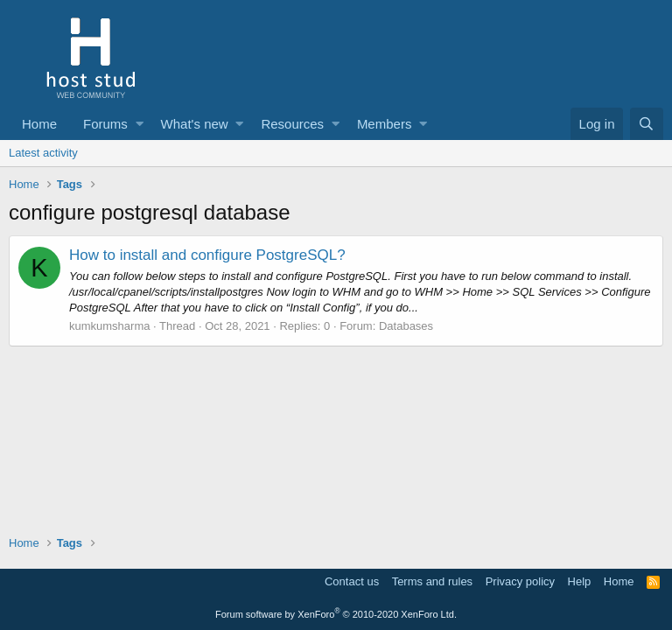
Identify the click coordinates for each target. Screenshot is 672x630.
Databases (406, 326)
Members (385, 124)
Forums (105, 124)
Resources (292, 124)
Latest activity (43, 153)
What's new (195, 124)
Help (580, 581)
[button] (140, 124)
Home (39, 124)
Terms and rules (432, 581)
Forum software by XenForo (336, 614)
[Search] (647, 124)
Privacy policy (520, 581)
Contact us (352, 581)
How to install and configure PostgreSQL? (207, 255)
